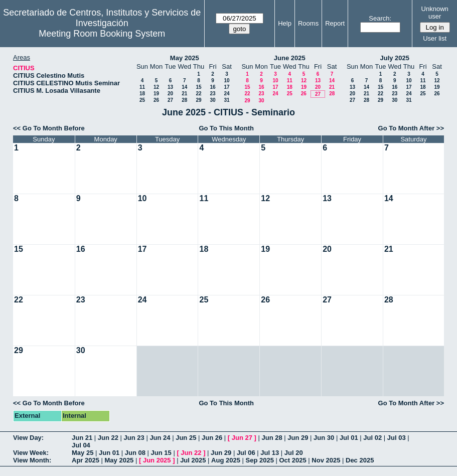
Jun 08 (135, 453)
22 (198, 94)
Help (285, 23)
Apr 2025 (86, 460)
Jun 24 (160, 438)
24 (226, 94)
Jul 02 (372, 438)
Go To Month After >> (411, 128)
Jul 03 (397, 438)
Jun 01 (109, 453)
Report (335, 23)
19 (156, 94)
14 (184, 87)
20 (170, 94)
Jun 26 (212, 438)
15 (198, 87)
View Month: (32, 460)
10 (226, 81)
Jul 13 (270, 453)
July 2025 (395, 58)
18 (142, 94)
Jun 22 (108, 438)
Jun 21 (82, 438)
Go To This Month (226, 128)
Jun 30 (324, 438)
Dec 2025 (360, 460)
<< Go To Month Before (49, 128)
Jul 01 (349, 438)
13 (170, 87)
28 (184, 100)
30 (212, 100)
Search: (380, 18)
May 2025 (185, 58)
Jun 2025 (157, 460)
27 (170, 100)
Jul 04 (81, 445)
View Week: (31, 453)
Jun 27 (242, 438)
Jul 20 (294, 453)
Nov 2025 (326, 460)
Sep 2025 (260, 460)
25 (142, 100)
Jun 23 (134, 438)
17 (226, 87)
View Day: (28, 438)
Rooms (308, 23)
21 (184, 94)
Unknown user (435, 13)
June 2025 (290, 58)
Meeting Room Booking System (102, 34)
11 (142, 87)
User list (435, 38)
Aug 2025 (226, 460)
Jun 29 (298, 438)
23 (212, 94)
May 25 (83, 453)
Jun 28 (272, 438)
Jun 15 (161, 453)
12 (156, 87)
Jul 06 (246, 453)
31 (226, 100)
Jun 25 (186, 438)
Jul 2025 (193, 460)
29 (198, 100)
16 (212, 87)
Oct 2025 (292, 460)
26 (156, 100)
